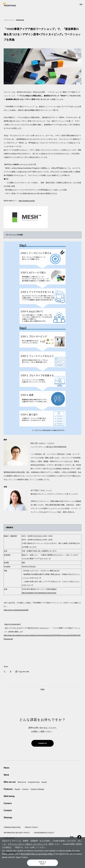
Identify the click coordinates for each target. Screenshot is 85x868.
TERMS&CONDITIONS (12, 827)
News (6, 768)
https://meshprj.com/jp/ (27, 201)
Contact (8, 810)
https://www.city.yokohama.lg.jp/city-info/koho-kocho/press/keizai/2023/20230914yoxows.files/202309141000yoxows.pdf (42, 637)
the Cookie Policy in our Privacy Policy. (38, 854)
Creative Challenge (37, 789)
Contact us (42, 743)
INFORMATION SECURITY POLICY (17, 833)
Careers (8, 803)
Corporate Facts (34, 782)
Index (42, 689)
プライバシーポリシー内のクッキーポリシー (26, 844)
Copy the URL (22, 672)
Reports (17, 789)
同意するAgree (42, 863)
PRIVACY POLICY (32, 827)
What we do (22, 782)
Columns (25, 789)
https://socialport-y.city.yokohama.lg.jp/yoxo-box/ (39, 593)
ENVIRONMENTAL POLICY (44, 833)
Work (6, 775)
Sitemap (8, 818)
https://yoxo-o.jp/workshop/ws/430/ (16, 610)
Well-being (9, 796)
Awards (44, 782)
